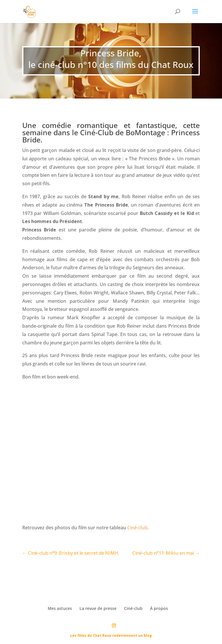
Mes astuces (60, 608)
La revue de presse (98, 608)
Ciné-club (137, 528)
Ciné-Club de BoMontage (123, 132)
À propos (159, 608)
